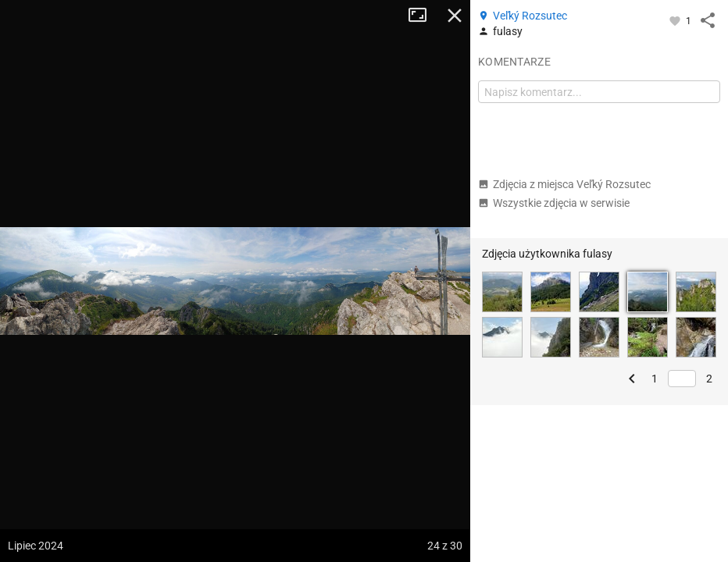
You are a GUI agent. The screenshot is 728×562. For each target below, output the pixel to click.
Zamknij (455, 16)
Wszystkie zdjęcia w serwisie (554, 203)
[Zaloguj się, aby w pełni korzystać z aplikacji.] (676, 20)
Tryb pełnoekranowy (423, 16)
